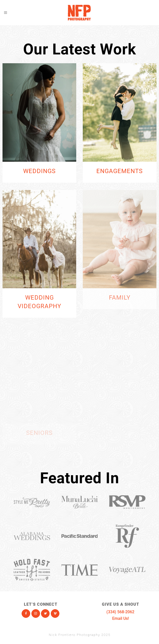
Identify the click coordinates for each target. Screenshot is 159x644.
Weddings (39, 171)
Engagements (120, 171)
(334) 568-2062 (120, 612)
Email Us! (121, 618)
